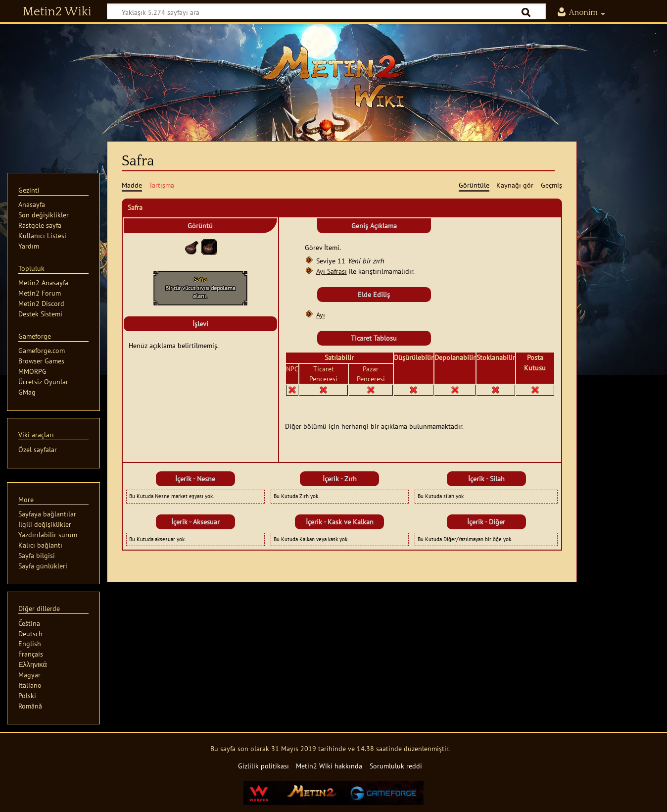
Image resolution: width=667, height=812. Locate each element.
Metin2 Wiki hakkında (329, 766)
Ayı (321, 315)
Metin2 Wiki (57, 12)
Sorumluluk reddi (396, 766)
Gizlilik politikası (263, 766)
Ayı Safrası (332, 271)
